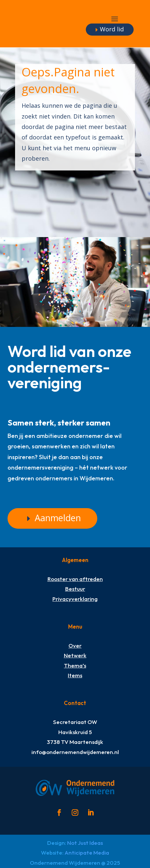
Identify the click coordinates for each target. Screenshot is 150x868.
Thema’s (75, 665)
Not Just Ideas (85, 843)
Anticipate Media (87, 852)
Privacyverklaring (75, 599)
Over (75, 645)
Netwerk (75, 655)
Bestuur (75, 589)
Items (75, 675)
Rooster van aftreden (75, 579)
